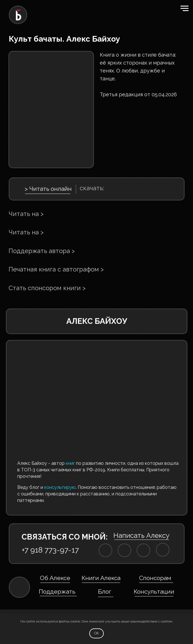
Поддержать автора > (42, 251)
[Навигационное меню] (184, 8)
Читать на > (26, 214)
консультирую (60, 487)
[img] (105, 550)
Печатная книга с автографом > (56, 269)
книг (70, 463)
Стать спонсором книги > (47, 288)
